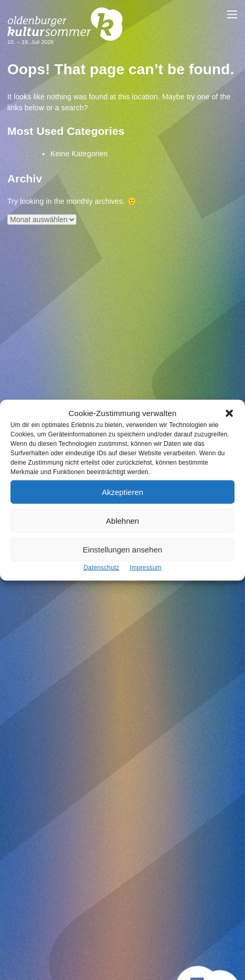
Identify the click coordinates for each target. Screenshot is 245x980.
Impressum (146, 568)
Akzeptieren (122, 492)
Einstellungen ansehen (122, 549)
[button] (229, 413)
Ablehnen (122, 520)
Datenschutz (102, 568)
